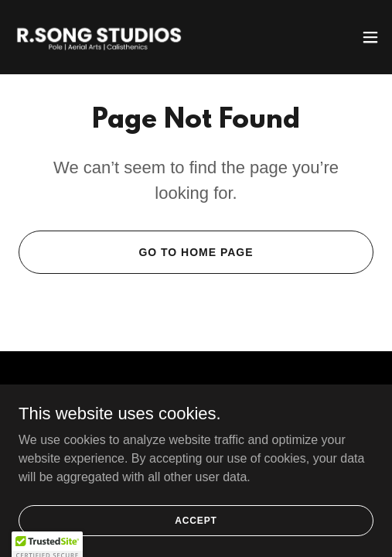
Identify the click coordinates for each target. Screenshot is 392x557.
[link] (99, 37)
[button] (370, 37)
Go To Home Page (196, 252)
